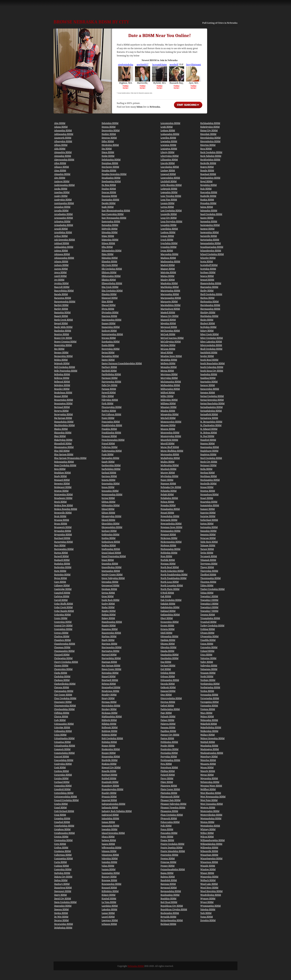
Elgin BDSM (108, 254)
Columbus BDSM (62, 742)
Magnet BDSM (168, 269)
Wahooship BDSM (209, 720)
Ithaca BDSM (108, 837)
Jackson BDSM (109, 840)
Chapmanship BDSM (64, 651)
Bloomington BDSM (64, 447)
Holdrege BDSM (109, 731)
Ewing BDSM (108, 352)
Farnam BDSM (109, 389)
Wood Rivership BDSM (211, 891)
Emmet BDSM (109, 323)
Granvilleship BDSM (112, 567)
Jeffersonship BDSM (112, 848)
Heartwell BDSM (110, 680)
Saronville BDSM (209, 236)
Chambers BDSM (62, 640)
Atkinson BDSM (62, 254)
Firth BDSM (108, 403)
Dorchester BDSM (110, 167)
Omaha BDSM (167, 651)
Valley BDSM (207, 662)
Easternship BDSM (111, 221)
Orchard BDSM (168, 666)
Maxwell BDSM (168, 320)
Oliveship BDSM (168, 647)
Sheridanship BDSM (210, 305)
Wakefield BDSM (209, 724)
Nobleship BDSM (169, 553)
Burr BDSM (60, 545)
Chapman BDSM (62, 647)
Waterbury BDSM (209, 757)
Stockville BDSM (208, 484)
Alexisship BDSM (63, 156)
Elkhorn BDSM (109, 272)
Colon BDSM (60, 735)
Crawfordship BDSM (64, 826)
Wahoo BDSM (207, 716)
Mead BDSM (167, 352)
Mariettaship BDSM (170, 291)
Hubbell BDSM (109, 778)
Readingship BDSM (170, 895)
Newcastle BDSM (169, 520)
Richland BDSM (168, 924)
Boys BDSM (60, 469)
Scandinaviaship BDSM (212, 247)
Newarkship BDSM (170, 516)
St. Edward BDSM (209, 429)
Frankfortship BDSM (112, 425)
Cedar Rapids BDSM (64, 611)
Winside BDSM (208, 866)
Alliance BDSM (62, 167)
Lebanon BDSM (109, 924)
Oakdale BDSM (168, 604)
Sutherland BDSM (209, 520)
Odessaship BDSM (169, 636)
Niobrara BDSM (168, 545)
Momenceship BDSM (171, 422)
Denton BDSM (109, 127)
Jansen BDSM (108, 844)
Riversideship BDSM (210, 141)
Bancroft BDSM (62, 287)
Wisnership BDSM (209, 877)
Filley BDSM (108, 396)
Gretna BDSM (108, 593)
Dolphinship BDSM (111, 160)
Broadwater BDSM (63, 498)
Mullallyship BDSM (170, 458)
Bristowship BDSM (63, 494)
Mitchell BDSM (168, 418)
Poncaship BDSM (169, 833)
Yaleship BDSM (208, 909)
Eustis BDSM (108, 345)
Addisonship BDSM (64, 134)
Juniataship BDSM (111, 873)
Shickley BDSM (208, 312)
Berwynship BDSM (63, 414)
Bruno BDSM (61, 524)
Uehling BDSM (208, 629)
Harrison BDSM (109, 644)
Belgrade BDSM (62, 363)
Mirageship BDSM (169, 414)
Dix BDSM (107, 149)
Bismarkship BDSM (64, 422)
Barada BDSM (61, 294)
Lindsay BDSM (168, 170)
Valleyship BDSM (209, 666)
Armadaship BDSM (64, 225)
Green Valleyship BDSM (113, 578)
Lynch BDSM (167, 240)
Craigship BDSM (62, 818)
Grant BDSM (108, 560)
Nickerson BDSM (169, 538)
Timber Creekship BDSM (212, 589)
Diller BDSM (108, 141)
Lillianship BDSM (169, 160)
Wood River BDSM (209, 888)
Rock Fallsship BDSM (211, 156)
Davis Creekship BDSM (65, 902)
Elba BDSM (107, 247)
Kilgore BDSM (109, 895)
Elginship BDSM (110, 258)
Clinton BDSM (61, 716)
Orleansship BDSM (170, 680)
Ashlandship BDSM (64, 247)
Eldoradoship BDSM (112, 251)
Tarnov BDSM (207, 549)
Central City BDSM (63, 625)
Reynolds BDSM (168, 917)
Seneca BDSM (207, 276)
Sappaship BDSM (209, 221)
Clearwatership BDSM (65, 706)
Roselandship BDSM (210, 178)
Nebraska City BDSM (171, 487)
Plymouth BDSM (169, 818)
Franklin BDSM (109, 429)
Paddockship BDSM (170, 709)
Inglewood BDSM (110, 815)
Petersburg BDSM (169, 767)
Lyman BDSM (167, 236)
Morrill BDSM (167, 443)
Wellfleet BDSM (208, 789)
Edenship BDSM (110, 232)
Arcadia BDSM (61, 211)
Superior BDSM (208, 513)
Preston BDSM (168, 858)
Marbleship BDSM (170, 287)
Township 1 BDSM (209, 596)
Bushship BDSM (62, 564)
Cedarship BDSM (62, 615)
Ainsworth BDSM (63, 138)
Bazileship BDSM (63, 331)
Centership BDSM (63, 622)
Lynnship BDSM (168, 247)
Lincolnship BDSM (170, 167)
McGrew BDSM (168, 345)
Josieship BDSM (109, 862)
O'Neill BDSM (167, 593)
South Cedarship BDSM (212, 367)
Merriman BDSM (169, 374)
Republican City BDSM (172, 906)
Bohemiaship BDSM (64, 462)
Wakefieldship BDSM (211, 727)
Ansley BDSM (61, 196)
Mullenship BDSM (170, 465)
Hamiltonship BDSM (112, 622)
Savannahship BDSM (211, 243)
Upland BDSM (207, 651)
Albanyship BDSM (63, 141)
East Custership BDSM (113, 214)
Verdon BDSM (207, 691)
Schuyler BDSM (208, 258)
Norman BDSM (168, 564)
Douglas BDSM (109, 170)
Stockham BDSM (209, 476)
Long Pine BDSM (169, 200)
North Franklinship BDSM (173, 578)
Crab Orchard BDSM (64, 811)
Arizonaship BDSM (64, 218)
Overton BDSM (168, 702)
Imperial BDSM (109, 800)
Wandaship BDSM (209, 746)
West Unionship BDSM (211, 804)
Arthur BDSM (61, 236)
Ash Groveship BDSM (65, 240)
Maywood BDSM (169, 327)
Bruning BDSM (62, 520)
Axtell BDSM (60, 276)
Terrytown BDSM (209, 564)
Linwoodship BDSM (170, 178)
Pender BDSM (167, 746)
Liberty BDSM (167, 152)
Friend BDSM (108, 443)
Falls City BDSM (110, 385)
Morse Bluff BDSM (170, 447)
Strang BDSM (207, 487)
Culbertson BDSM (63, 855)
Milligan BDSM (168, 403)
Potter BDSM (167, 837)
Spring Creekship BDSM (212, 396)
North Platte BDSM (170, 589)
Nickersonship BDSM (171, 542)
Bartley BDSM (61, 309)
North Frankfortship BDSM (174, 575)
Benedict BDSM (62, 389)
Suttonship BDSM (209, 527)
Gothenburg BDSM (111, 542)
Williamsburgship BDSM (212, 840)
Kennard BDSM (109, 888)
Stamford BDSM (208, 440)
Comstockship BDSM (64, 753)
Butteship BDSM (62, 575)
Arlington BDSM (62, 221)
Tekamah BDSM (208, 560)
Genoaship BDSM (110, 491)
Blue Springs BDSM (64, 454)
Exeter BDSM (108, 360)
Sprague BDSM (208, 393)
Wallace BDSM (207, 735)
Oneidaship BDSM (169, 658)
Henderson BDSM (110, 691)
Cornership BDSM (63, 775)
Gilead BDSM (108, 509)
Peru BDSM (166, 764)
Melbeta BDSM (168, 363)
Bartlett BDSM (61, 305)
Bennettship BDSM (64, 400)
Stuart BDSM (207, 498)
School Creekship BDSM (212, 254)
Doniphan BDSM (110, 163)
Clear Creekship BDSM (65, 698)
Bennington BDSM (63, 403)
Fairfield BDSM (109, 371)
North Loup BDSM (170, 582)
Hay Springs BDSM (111, 666)
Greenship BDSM (110, 582)
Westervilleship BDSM (211, 815)
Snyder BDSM (207, 356)
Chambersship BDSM (65, 644)
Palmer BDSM (167, 720)
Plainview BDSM (169, 786)
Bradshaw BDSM (62, 473)
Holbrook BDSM (110, 727)
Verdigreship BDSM (210, 684)
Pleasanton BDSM (169, 811)
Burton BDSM (61, 553)
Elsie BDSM (107, 302)
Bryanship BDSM (63, 531)
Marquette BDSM (169, 302)
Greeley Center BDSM (112, 575)
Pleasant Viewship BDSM (173, 807)
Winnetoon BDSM (209, 862)
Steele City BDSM (209, 462)
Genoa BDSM (108, 487)
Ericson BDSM (109, 338)
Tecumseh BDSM (209, 556)
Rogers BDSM (207, 167)
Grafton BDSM (109, 545)
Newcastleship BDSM (171, 524)
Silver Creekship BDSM (212, 338)
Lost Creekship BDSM (171, 211)
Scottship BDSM (208, 269)
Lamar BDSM (108, 913)
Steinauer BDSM (208, 465)
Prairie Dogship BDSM (171, 848)
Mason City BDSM (169, 316)
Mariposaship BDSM (171, 298)
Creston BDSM (61, 837)
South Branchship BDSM (212, 363)
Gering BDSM (108, 498)
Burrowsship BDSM (64, 549)
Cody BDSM (60, 720)
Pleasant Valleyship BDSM (173, 804)
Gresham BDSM (109, 589)
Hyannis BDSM (109, 797)
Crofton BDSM (61, 848)
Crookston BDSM (63, 851)
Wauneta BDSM (208, 764)
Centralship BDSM (63, 629)
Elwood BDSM (109, 305)
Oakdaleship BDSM (170, 607)
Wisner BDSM (207, 873)
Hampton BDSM (110, 629)
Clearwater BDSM (63, 702)
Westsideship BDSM (210, 826)
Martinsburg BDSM (170, 309)
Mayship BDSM (168, 323)
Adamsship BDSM (63, 130)
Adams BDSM (61, 127)
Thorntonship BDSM (210, 578)
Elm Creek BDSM (110, 287)
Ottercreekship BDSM (171, 698)
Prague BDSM (167, 840)
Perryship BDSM (169, 757)
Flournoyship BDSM (112, 407)
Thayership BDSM (209, 571)
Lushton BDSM (168, 232)
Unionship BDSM (209, 647)
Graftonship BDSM (111, 549)
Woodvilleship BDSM (211, 895)
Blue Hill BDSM (62, 451)
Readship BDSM (168, 899)
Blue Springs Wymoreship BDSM (70, 458)
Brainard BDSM (62, 480)
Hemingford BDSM (111, 687)
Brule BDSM (60, 516)
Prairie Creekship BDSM (172, 844)
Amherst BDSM (62, 181)
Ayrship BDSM (61, 283)
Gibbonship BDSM (111, 505)
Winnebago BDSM (209, 855)
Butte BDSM (60, 571)
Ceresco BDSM (61, 633)
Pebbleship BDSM (169, 742)
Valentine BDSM (208, 658)
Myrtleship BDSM (169, 476)
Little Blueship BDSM (171, 185)
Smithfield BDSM (209, 352)
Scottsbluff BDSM (209, 265)
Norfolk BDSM (168, 560)
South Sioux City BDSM (212, 371)
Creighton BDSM (62, 829)
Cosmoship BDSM (63, 786)
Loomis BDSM (167, 203)
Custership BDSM (63, 869)
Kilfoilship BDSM (110, 891)
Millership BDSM (169, 400)
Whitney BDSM (208, 829)
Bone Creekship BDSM (65, 465)
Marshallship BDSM (170, 305)
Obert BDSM (167, 618)
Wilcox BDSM (207, 837)
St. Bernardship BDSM (211, 422)
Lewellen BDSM (168, 138)
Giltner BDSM (108, 513)
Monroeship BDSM (170, 433)
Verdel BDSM (207, 676)
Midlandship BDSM (170, 385)
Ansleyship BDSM (63, 200)
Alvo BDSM (60, 178)
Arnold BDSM (61, 229)
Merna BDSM (167, 371)
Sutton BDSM (207, 524)
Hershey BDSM (109, 709)
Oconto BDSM (167, 625)
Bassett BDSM (61, 316)
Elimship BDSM (109, 261)
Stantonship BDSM (210, 447)
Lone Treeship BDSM (171, 196)
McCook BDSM (168, 334)
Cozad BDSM (60, 807)
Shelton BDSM (207, 298)
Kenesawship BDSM (111, 884)
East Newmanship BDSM (114, 218)
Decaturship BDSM (64, 924)
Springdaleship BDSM (211, 411)
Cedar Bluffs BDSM (64, 604)
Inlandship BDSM (110, 818)
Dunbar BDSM (109, 189)
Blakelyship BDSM (63, 440)
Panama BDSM (168, 727)
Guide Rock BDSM (111, 600)
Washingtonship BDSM (212, 753)
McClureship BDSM (170, 331)
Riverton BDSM (208, 145)
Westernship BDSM (210, 811)
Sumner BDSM (208, 509)
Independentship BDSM (113, 804)
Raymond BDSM (169, 888)
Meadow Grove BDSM (171, 356)
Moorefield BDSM (169, 440)
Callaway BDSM (62, 585)
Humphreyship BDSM (112, 789)
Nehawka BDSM (168, 491)
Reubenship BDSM (170, 913)
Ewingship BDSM (110, 356)
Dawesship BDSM (63, 906)
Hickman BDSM (110, 713)
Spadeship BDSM (209, 374)
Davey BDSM (60, 895)
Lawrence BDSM (110, 920)
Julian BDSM (108, 866)
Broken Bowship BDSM (66, 509)
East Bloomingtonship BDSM (116, 211)
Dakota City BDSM (63, 877)
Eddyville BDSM (110, 229)
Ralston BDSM (168, 877)
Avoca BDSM (60, 272)
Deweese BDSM (109, 138)
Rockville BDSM (208, 163)
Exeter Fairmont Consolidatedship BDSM (122, 363)
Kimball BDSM (109, 899)
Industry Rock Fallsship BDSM (117, 811)
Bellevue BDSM (62, 378)
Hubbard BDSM (109, 775)
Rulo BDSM (206, 189)
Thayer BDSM (207, 567)
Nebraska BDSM (136, 966)
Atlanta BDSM (61, 261)
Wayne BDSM (207, 775)
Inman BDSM (108, 822)
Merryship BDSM (169, 378)
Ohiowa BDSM (168, 644)
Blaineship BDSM (63, 433)
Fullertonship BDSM (112, 451)
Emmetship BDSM (111, 327)
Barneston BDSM (63, 298)
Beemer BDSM (61, 352)
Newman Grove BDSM (171, 527)
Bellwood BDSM (62, 382)
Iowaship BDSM (110, 829)
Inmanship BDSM (110, 826)
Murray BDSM (168, 473)
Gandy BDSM (108, 462)
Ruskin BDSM (207, 200)
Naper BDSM (167, 480)
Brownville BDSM (63, 513)
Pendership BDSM (169, 749)
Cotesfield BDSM (62, 789)
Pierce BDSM (167, 778)
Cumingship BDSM (63, 858)
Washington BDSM (210, 749)
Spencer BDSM (208, 385)
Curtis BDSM (61, 862)
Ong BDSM (166, 662)
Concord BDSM (62, 757)
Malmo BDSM (167, 276)
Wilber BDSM (207, 833)
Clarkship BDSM (62, 676)
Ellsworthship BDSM (112, 283)
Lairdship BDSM (110, 906)
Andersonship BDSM (64, 185)
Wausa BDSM (207, 767)
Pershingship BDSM (170, 760)
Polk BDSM (166, 826)
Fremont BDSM (109, 436)
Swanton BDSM (208, 534)
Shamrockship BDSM (211, 283)
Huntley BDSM (109, 793)
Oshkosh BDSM (168, 687)
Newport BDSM (168, 534)
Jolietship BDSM (110, 858)
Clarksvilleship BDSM (65, 684)
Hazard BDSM (109, 676)
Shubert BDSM (208, 323)
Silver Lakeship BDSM (211, 342)
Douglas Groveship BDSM (114, 174)
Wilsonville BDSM (209, 851)
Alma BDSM (60, 170)
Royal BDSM (206, 181)
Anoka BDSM (61, 189)
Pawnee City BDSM (170, 735)
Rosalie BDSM (207, 170)
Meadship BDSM (169, 360)
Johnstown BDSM (110, 855)
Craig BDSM (60, 815)
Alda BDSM (60, 149)
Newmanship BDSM (170, 531)
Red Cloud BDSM (169, 902)
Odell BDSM (166, 633)
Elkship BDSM (109, 280)
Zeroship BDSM (208, 920)
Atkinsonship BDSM (64, 258)
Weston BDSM (207, 822)
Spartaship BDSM (209, 382)
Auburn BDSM (61, 265)
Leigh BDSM (167, 127)
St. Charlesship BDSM (211, 425)
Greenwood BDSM (111, 585)
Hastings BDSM (109, 662)
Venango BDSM (208, 673)
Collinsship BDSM (63, 731)
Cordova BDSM (62, 771)
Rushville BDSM (208, 196)
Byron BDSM (61, 578)
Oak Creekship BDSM (171, 600)
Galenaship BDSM (110, 458)
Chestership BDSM (63, 669)
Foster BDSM (108, 418)
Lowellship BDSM (169, 229)
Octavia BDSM (167, 629)
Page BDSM (166, 713)
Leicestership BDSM (170, 123)
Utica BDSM (206, 655)
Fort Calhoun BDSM (111, 414)
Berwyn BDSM (61, 411)
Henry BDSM (108, 698)
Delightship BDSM (63, 928)
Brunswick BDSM (63, 527)
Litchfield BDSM (169, 181)
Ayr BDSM (59, 280)
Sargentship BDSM (209, 232)
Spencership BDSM (210, 389)
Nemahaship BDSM (170, 509)
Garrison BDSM (109, 476)
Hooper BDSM (109, 753)
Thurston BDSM (208, 582)
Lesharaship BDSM (170, 134)
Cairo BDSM (60, 582)
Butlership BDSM (63, 567)
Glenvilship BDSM (111, 524)
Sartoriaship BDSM (210, 240)
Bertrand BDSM (62, 407)
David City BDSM (63, 899)
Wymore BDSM (208, 899)
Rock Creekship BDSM (211, 152)
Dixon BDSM (108, 152)
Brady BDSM (60, 476)
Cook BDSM (60, 767)
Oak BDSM (166, 596)
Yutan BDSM (207, 917)
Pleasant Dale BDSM (170, 800)
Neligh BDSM (167, 494)
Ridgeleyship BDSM (210, 127)
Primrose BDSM (168, 862)
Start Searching (188, 105)
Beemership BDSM (63, 356)
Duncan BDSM (109, 192)
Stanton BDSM (207, 443)
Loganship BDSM (169, 192)
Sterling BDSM (207, 473)
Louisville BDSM (169, 214)
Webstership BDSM (210, 782)
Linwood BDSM (168, 174)
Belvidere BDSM (62, 385)
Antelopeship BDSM (64, 203)
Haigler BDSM (109, 611)
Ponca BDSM (167, 829)
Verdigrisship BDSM (210, 687)
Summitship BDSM (210, 505)
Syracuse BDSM (208, 538)
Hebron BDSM (109, 684)
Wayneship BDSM (209, 778)
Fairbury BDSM (109, 367)
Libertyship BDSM (169, 156)
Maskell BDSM (168, 312)
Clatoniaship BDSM (64, 691)
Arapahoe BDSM (62, 207)
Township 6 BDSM (209, 607)
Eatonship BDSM (110, 225)
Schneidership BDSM (211, 251)
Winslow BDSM (208, 869)
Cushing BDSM (62, 866)
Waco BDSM (206, 713)
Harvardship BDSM (111, 658)
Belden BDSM (61, 360)
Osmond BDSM (168, 691)
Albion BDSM (61, 145)
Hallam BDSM (109, 615)
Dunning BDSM (109, 196)
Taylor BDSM (207, 553)
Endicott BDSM (109, 331)
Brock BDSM (60, 502)
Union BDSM (207, 644)
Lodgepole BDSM (169, 189)
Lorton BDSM (167, 207)
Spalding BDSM (208, 378)
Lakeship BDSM (109, 909)
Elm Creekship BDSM (112, 291)
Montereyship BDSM (171, 436)
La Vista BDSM (109, 902)
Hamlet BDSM (109, 625)
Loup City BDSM (169, 218)
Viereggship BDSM (209, 702)
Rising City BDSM (209, 130)
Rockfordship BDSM (210, 160)
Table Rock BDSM (209, 542)
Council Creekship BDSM (66, 800)
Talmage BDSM (208, 545)
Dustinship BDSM (110, 200)
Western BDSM (208, 807)
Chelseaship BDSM (63, 658)
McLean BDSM (168, 349)
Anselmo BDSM (62, 192)
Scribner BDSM (208, 272)
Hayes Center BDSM (111, 669)
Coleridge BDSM (62, 727)
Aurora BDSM (61, 269)
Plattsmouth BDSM (170, 797)
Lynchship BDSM (169, 243)
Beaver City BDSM (63, 338)
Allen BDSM (60, 163)
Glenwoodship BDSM (112, 527)
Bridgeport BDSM (63, 487)
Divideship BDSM (110, 145)
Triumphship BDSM (210, 618)
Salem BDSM (207, 207)
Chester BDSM (61, 666)
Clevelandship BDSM (64, 709)
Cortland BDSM (62, 782)
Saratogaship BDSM (210, 225)
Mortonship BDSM (170, 454)
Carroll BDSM (61, 600)
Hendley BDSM (109, 695)
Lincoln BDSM (168, 163)
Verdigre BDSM (208, 680)
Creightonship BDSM (64, 833)
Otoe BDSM (166, 695)
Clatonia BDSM (62, 687)
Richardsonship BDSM (172, 920)
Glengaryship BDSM (111, 516)
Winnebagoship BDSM (211, 858)
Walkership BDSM (209, 731)
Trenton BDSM (208, 615)
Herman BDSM (109, 702)
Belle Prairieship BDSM (66, 371)
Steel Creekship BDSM (211, 458)
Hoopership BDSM (111, 757)
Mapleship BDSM (169, 283)
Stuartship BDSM (209, 502)
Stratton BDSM (208, 491)
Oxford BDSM (167, 706)
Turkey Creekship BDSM (212, 625)
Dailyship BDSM (62, 873)
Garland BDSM (109, 473)
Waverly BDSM (208, 771)
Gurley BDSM (108, 604)
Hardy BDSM (108, 640)
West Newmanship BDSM (213, 797)
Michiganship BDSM (171, 382)
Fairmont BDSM (110, 378)
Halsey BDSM (108, 618)
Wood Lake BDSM (209, 884)
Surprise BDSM (208, 516)
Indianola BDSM (110, 807)
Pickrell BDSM (168, 775)
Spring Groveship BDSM (212, 400)
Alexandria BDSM (63, 152)
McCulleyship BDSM (171, 342)
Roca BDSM (206, 149)
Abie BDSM (60, 123)
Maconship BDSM (169, 254)
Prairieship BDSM (169, 855)
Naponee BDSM (168, 484)
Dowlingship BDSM (111, 181)
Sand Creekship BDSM (211, 214)
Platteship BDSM (169, 793)
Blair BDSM (60, 436)
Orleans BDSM (168, 676)
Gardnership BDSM (111, 465)
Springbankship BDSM (211, 407)
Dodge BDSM (108, 156)
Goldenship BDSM (111, 534)
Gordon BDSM (109, 538)
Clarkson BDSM (62, 680)
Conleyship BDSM (63, 764)
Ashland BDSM (62, 243)
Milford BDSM (168, 393)
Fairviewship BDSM (111, 382)
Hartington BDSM (111, 651)
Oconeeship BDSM (169, 622)
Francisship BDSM (111, 422)
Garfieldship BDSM (111, 469)
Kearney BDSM (109, 877)
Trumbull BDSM (208, 622)
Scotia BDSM (207, 261)
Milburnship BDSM (170, 389)
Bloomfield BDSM (63, 443)
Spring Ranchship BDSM (212, 403)
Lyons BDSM (167, 251)
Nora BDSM (166, 556)
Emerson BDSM (109, 316)
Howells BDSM (109, 771)
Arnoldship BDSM (63, 232)
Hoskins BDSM (109, 764)
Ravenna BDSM (168, 884)
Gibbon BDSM (109, 502)
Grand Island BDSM (111, 553)
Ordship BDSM (168, 673)
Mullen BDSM (167, 462)
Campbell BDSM (62, 593)
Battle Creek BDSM (63, 320)
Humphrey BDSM (110, 786)
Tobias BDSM (207, 593)
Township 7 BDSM (209, 611)
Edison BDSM (108, 243)
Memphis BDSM (169, 367)
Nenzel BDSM (167, 513)
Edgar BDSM (108, 236)
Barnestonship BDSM (65, 302)
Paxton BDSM (167, 738)
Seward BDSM (207, 280)
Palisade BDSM (168, 716)
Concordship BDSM (64, 760)
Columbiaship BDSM (64, 738)
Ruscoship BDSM (209, 192)
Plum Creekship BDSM (172, 815)
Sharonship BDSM (209, 287)
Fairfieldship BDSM (111, 374)
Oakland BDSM (168, 611)
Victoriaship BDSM (210, 698)
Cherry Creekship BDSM (66, 662)
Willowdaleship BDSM (211, 844)
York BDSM (206, 913)
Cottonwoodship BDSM (65, 797)
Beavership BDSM (63, 345)
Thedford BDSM (208, 575)
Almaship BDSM (62, 174)
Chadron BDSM (62, 636)
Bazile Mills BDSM (63, 327)
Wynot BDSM (207, 902)
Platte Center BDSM (170, 789)
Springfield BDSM (209, 414)
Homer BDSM (108, 746)
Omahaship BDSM (169, 655)
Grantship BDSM (110, 564)
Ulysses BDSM (207, 633)
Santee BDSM (207, 218)
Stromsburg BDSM (209, 494)
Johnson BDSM (109, 851)
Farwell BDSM (109, 393)
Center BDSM (61, 618)
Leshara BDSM (168, 130)
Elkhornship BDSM (111, 276)
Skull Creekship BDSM (211, 349)
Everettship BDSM (111, 349)
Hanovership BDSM (111, 633)
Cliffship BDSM (62, 713)
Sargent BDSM (207, 229)
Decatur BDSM (61, 920)
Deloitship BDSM (110, 123)
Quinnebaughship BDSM (173, 869)
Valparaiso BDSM (209, 669)
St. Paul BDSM (207, 436)
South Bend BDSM (209, 360)
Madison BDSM (168, 258)
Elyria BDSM (108, 309)
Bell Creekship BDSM (65, 367)
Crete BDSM (60, 844)
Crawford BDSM (62, 822)
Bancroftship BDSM (64, 291)
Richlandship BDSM (210, 123)
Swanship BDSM (208, 531)
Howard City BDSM (111, 767)
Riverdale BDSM (208, 134)
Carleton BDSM (62, 596)
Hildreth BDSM (109, 720)
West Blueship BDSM (211, 793)
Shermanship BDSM (210, 309)
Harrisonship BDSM (112, 647)
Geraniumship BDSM (112, 494)
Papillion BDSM (168, 731)
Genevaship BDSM (111, 484)
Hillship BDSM (109, 724)
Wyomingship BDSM (210, 906)
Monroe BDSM (168, 429)
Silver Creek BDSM (209, 334)
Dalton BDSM (61, 880)
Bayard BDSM (61, 323)
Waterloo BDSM (208, 760)
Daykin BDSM (61, 913)
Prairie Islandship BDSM (173, 851)
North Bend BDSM (170, 567)
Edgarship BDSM (110, 240)
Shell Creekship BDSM (211, 294)
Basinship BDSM (62, 312)
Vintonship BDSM (209, 706)
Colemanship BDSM (64, 724)
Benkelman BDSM (63, 393)
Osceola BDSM (168, 684)
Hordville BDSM (110, 760)
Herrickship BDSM (111, 706)
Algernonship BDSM (64, 160)
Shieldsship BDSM (209, 316)
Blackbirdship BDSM (64, 425)
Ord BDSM (166, 669)
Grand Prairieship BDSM (114, 556)
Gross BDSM (108, 596)
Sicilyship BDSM (208, 327)
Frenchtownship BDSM (113, 440)
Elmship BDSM (109, 294)
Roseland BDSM (208, 174)
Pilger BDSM (167, 782)
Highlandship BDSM (112, 716)
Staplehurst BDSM (209, 451)
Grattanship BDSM (111, 571)
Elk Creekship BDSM (112, 269)
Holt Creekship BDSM (112, 738)
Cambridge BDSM (63, 589)
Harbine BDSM (109, 636)
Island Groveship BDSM (113, 833)
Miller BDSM (167, 396)
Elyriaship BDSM (110, 312)
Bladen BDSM (61, 429)
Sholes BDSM (207, 320)
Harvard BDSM (109, 655)
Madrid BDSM (168, 265)
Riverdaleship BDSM (210, 138)
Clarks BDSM (61, 673)
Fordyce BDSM (109, 411)
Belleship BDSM (62, 374)
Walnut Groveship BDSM (212, 738)
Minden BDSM (168, 411)
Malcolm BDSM (168, 272)
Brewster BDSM (62, 484)
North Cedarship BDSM (172, 571)
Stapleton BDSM (208, 454)
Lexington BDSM (169, 149)
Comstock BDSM (62, 749)
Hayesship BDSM (110, 673)
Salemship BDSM (209, 211)
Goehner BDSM (109, 531)
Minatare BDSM (168, 407)
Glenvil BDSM (108, 520)
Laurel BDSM (108, 917)
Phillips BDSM (168, 771)
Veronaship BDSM (209, 695)
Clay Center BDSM (63, 695)
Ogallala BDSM (168, 640)
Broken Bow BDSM (63, 505)
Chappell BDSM (62, 655)
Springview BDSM (209, 418)
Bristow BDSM (61, 491)
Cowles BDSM (61, 804)
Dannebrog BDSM (63, 888)
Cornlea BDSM (61, 778)
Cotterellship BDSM (64, 793)
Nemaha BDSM (168, 505)
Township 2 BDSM (209, 600)
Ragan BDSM (167, 873)
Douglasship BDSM (111, 178)
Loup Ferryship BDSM (171, 221)
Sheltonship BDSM (209, 302)
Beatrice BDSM (62, 334)
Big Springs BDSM (63, 418)
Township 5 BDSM (209, 604)
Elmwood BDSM (110, 298)
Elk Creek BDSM (110, 265)
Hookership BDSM (111, 749)
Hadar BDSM (108, 607)
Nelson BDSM (167, 502)
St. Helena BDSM (209, 433)
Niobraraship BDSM (170, 549)
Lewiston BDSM (168, 145)
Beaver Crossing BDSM (65, 342)
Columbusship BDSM (65, 746)
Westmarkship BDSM (211, 818)
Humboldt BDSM (110, 782)
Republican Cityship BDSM (174, 909)
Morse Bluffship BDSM (172, 451)
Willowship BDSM (209, 848)
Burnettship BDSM (63, 542)
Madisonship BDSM (170, 261)
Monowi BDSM (168, 425)
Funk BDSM (108, 454)
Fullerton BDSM (110, 447)
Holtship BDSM (109, 742)
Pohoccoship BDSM (170, 822)
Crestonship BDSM (63, 840)
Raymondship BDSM (171, 891)
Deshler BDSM (109, 134)
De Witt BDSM (61, 917)
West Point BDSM (209, 800)
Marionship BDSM (170, 294)
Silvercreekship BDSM (211, 345)
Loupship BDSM (168, 225)
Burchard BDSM (62, 538)
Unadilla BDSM (208, 640)
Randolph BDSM (169, 880)
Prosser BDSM (167, 866)
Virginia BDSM (208, 709)
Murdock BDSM (168, 469)
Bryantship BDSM (63, 534)
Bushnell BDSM (62, 560)
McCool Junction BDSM (172, 338)
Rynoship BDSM (208, 203)
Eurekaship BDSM (111, 342)
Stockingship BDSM (210, 480)
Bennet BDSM (61, 396)
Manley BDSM (168, 280)
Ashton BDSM (61, 251)
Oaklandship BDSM (170, 615)
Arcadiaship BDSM (63, 214)
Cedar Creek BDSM (63, 607)
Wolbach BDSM (208, 880)
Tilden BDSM (207, 585)
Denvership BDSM (111, 130)
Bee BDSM (59, 349)
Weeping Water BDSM (211, 786)
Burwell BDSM (61, 556)
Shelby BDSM (207, 291)
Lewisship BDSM (169, 141)
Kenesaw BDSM (109, 880)
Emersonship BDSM (112, 320)
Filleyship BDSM (110, 400)
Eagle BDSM (108, 207)
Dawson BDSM (61, 909)
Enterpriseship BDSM (112, 334)
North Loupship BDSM (172, 585)
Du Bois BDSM (109, 185)
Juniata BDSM (109, 869)
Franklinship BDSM (111, 433)
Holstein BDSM (109, 735)
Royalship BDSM (208, 185)
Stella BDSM (206, 469)
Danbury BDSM (62, 884)
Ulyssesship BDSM (209, 636)
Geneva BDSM (109, 480)
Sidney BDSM (207, 331)
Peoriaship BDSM (169, 753)
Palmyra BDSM (168, 724)
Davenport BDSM (63, 891)
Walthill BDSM (208, 742)
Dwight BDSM (109, 203)
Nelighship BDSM (169, 498)
